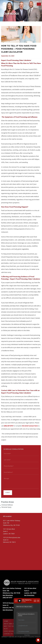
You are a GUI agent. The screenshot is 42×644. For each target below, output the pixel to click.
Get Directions (8, 595)
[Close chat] (38, 600)
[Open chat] (38, 640)
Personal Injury (6, 507)
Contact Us (8, 637)
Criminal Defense (7, 505)
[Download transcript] (35, 600)
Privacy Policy (27, 635)
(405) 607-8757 (9, 426)
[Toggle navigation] (39, 4)
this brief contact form (30, 426)
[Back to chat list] (16, 600)
